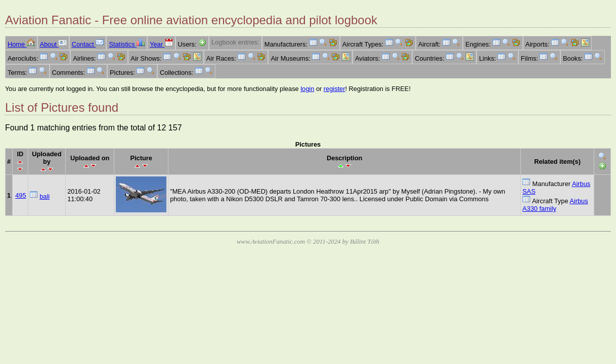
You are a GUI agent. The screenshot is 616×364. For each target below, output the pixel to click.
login (307, 89)
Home (21, 44)
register (335, 89)
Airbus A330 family (555, 205)
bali (45, 196)
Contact (88, 44)
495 (20, 195)
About (53, 44)
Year (161, 44)
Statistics (127, 44)
